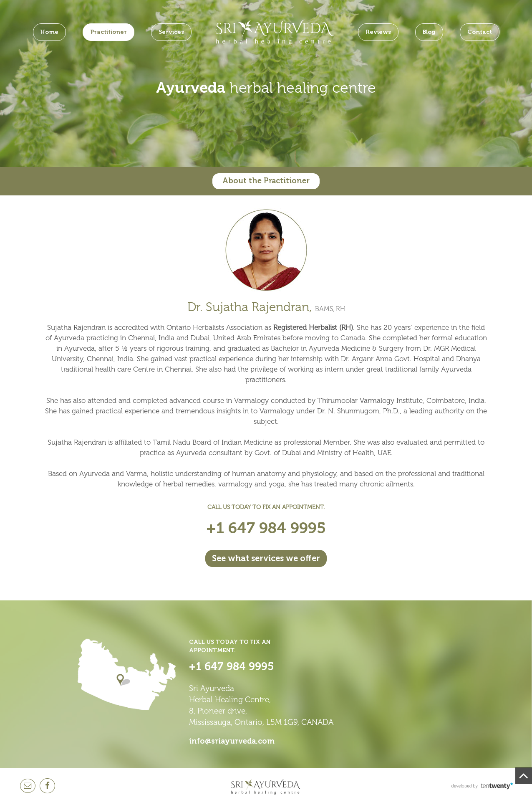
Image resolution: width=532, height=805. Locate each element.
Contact (480, 32)
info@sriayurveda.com (232, 741)
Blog (429, 32)
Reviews (378, 32)
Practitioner (108, 32)
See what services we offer (266, 558)
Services (171, 32)
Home (49, 32)
